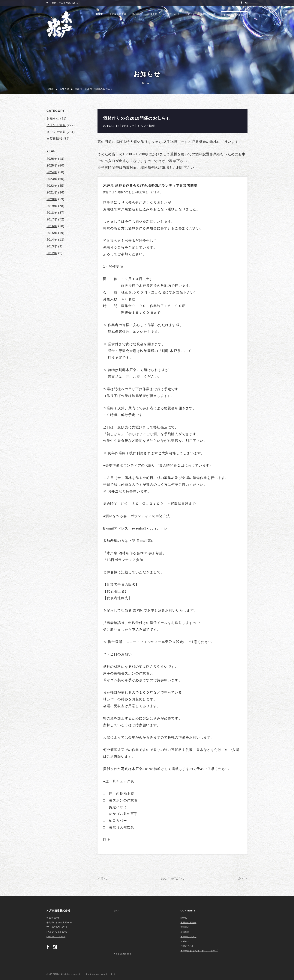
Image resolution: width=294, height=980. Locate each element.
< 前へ (102, 879)
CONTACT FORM (56, 937)
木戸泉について (171, 14)
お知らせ (190, 14)
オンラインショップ (234, 15)
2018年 (52, 213)
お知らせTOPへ (172, 879)
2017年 (52, 219)
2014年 (52, 240)
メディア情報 (56, 132)
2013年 (52, 246)
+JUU (112, 974)
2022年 (52, 186)
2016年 (52, 226)
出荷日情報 (55, 139)
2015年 (52, 233)
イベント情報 (146, 126)
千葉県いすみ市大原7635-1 (64, 3)
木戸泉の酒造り (118, 14)
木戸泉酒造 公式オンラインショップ (199, 951)
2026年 (52, 159)
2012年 (52, 253)
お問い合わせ (208, 14)
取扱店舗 (152, 14)
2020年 (52, 199)
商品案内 (137, 14)
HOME (100, 14)
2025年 (52, 165)
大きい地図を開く (123, 954)
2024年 (52, 172)
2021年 (52, 192)
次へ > (243, 879)
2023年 (52, 179)
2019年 (52, 206)
